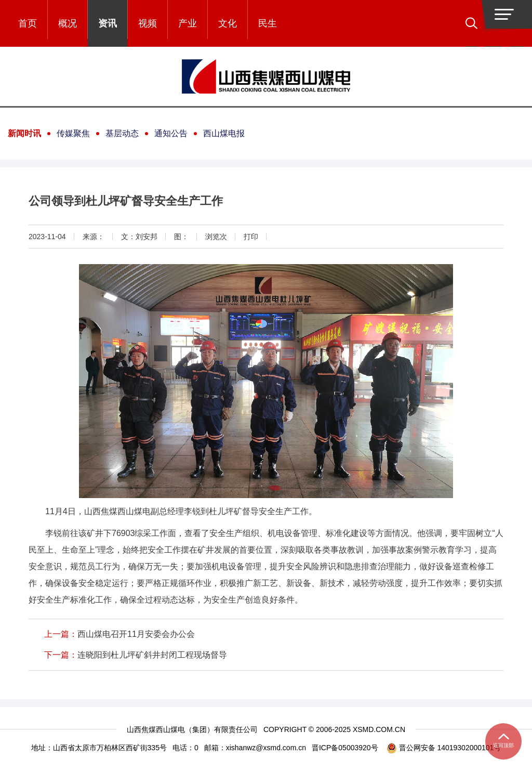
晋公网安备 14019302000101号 (444, 748)
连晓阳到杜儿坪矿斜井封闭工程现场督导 (152, 655)
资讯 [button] (108, 23)
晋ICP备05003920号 (345, 748)
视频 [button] (148, 23)
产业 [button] (188, 23)
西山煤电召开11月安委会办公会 (136, 634)
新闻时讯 (24, 133)
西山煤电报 (224, 133)
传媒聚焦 (73, 133)
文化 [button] (228, 23)
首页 (28, 23)
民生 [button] (268, 23)
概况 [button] (68, 23)
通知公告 (171, 133)
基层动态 (122, 133)
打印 (251, 237)
